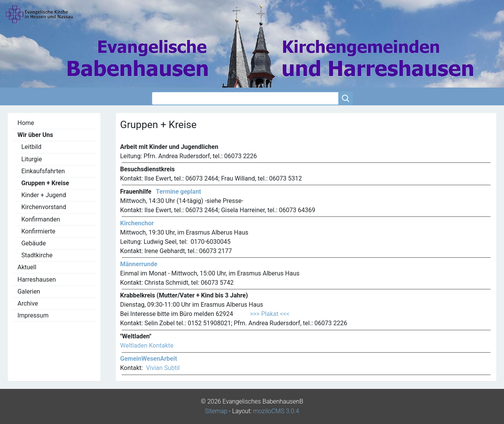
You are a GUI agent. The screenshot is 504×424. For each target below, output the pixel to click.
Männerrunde (139, 264)
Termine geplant (178, 192)
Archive (28, 303)
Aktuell (27, 267)
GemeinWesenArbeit (148, 359)
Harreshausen (36, 280)
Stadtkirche (37, 255)
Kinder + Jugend (44, 195)
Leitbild (31, 147)
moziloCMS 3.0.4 (276, 411)
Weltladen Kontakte (147, 345)
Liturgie (31, 159)
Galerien (29, 291)
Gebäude (33, 243)
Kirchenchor (137, 223)
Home (26, 123)
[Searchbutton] (345, 98)
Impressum (33, 315)
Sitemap (216, 411)
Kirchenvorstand (44, 207)
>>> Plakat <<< (270, 314)
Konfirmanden (41, 219)
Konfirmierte (38, 231)
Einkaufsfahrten (43, 171)
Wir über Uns (35, 135)
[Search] (245, 98)
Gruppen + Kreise (45, 183)
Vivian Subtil (163, 368)
